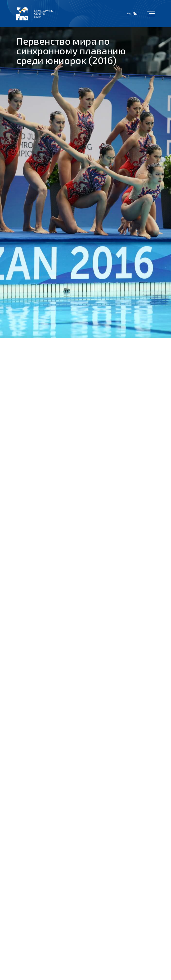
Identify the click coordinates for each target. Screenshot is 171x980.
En (129, 14)
